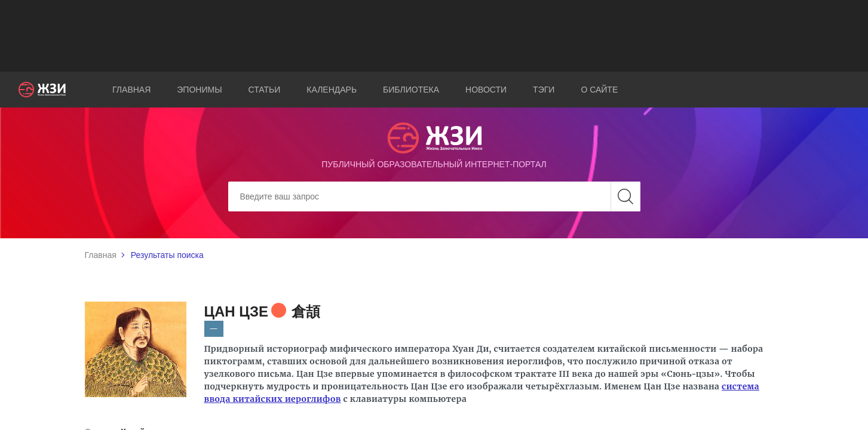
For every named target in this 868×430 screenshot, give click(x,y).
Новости (486, 90)
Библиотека (411, 90)
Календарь (332, 90)
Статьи (265, 90)
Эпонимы (199, 90)
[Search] (434, 196)
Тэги (544, 90)
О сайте (599, 90)
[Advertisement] (434, 36)
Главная (131, 90)
